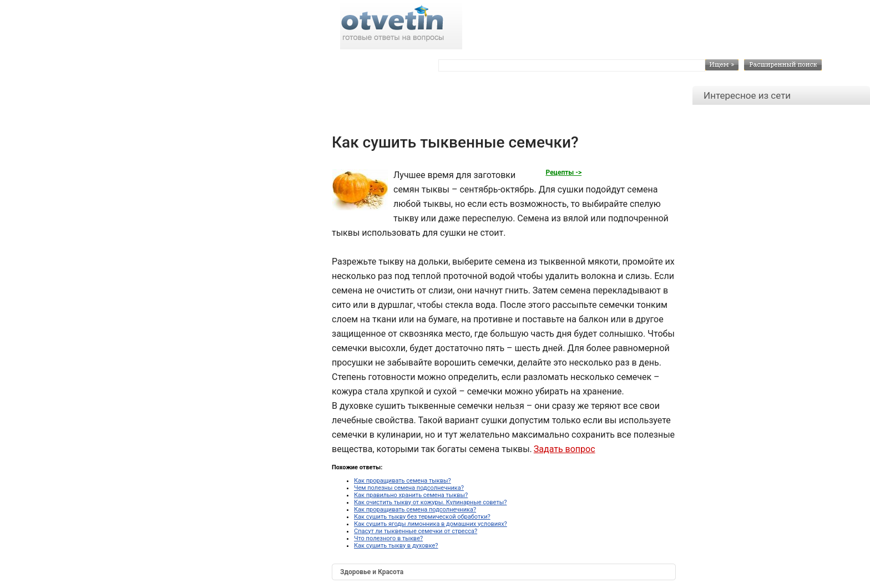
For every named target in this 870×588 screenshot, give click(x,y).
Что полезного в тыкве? (388, 538)
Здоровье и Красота (372, 572)
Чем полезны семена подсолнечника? (409, 488)
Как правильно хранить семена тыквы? (411, 495)
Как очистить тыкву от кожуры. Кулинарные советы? (430, 502)
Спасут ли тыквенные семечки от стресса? (416, 531)
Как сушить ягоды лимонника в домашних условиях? (431, 524)
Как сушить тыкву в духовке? (396, 546)
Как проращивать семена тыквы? (403, 481)
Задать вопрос (565, 449)
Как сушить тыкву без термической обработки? (422, 517)
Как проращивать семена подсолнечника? (415, 510)
